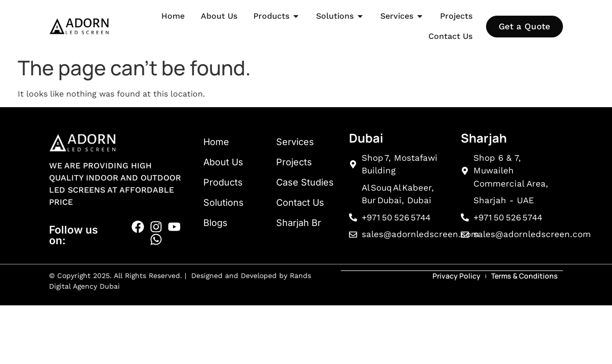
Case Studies (305, 182)
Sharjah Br (299, 223)
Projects (294, 162)
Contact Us (300, 202)
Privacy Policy (456, 275)
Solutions (224, 202)
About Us (223, 162)
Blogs (215, 223)
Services (295, 142)
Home (216, 142)
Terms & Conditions (524, 275)
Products (223, 182)
